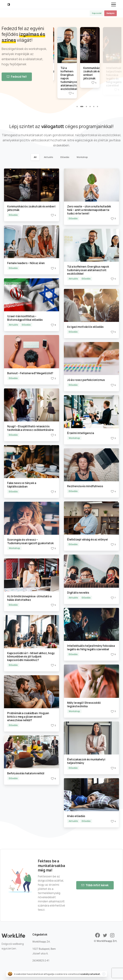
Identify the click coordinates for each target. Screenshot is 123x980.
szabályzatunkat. (90, 974)
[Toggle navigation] (114, 4)
